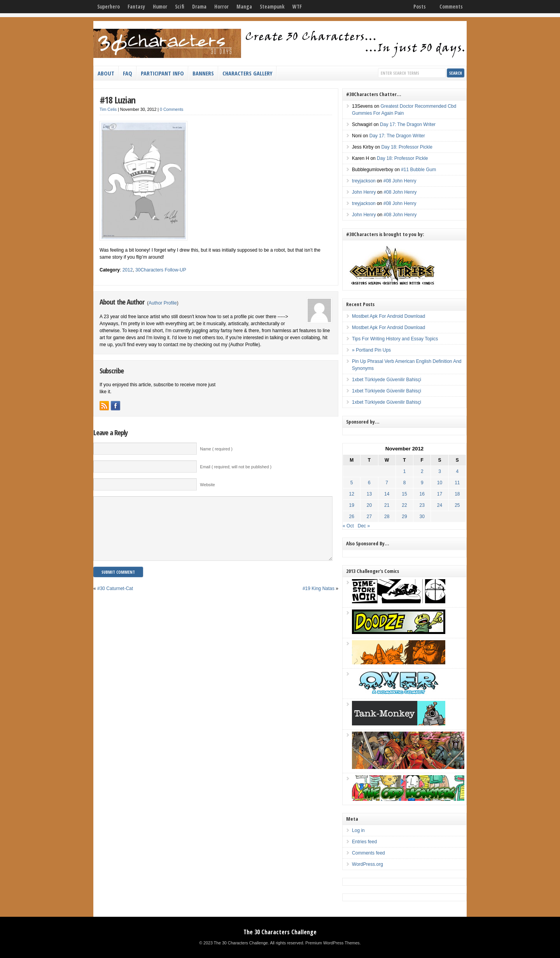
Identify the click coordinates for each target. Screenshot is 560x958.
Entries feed (364, 842)
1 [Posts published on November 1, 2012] (405, 471)
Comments (451, 7)
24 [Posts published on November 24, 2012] (440, 505)
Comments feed (368, 853)
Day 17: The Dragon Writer (408, 124)
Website (207, 485)
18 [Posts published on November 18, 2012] (457, 494)
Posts (420, 7)
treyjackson (364, 181)
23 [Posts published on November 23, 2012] (422, 505)
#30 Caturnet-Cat (115, 600)
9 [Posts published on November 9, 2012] (422, 483)
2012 (128, 270)
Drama (199, 7)
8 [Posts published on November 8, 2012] (405, 483)
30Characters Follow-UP (161, 270)
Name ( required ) (216, 449)
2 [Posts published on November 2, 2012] (422, 471)
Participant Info (162, 73)
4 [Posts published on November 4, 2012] (457, 471)
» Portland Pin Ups (371, 350)
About (106, 73)
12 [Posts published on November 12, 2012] (352, 494)
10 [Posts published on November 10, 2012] (440, 483)
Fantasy (136, 7)
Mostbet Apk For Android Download (388, 316)
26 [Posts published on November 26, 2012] (352, 517)
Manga (244, 7)
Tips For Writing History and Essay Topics (395, 339)
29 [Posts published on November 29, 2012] (404, 517)
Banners (203, 73)
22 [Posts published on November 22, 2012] (404, 505)
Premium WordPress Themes (332, 943)
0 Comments (171, 109)
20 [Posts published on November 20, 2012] (369, 505)
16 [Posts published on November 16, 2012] (422, 494)
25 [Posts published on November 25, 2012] (457, 505)
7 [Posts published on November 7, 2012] (387, 483)
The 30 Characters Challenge (280, 932)
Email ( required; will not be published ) (236, 467)
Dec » (364, 526)
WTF (297, 7)
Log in (358, 830)
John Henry (364, 192)
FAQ (128, 73)
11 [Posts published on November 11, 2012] (457, 483)
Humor (160, 7)
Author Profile (163, 303)
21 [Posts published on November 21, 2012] (387, 505)
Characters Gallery (247, 73)
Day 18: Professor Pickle (407, 147)
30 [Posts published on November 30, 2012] (422, 517)
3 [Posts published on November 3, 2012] (440, 471)
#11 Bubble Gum (418, 170)
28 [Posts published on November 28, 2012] (387, 517)
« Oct (348, 526)
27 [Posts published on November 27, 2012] (369, 517)
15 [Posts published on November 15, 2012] (404, 494)
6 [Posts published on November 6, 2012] (369, 483)
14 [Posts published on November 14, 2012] (387, 494)
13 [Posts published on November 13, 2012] (369, 494)
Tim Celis (108, 109)
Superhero (108, 7)
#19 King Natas (318, 600)
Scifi (180, 7)
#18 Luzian (117, 100)
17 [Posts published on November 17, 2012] (440, 494)
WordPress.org (367, 864)
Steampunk (272, 7)
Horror (221, 7)
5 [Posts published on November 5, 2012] (352, 483)
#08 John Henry (400, 181)
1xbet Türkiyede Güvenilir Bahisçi (387, 380)
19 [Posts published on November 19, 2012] (352, 505)
